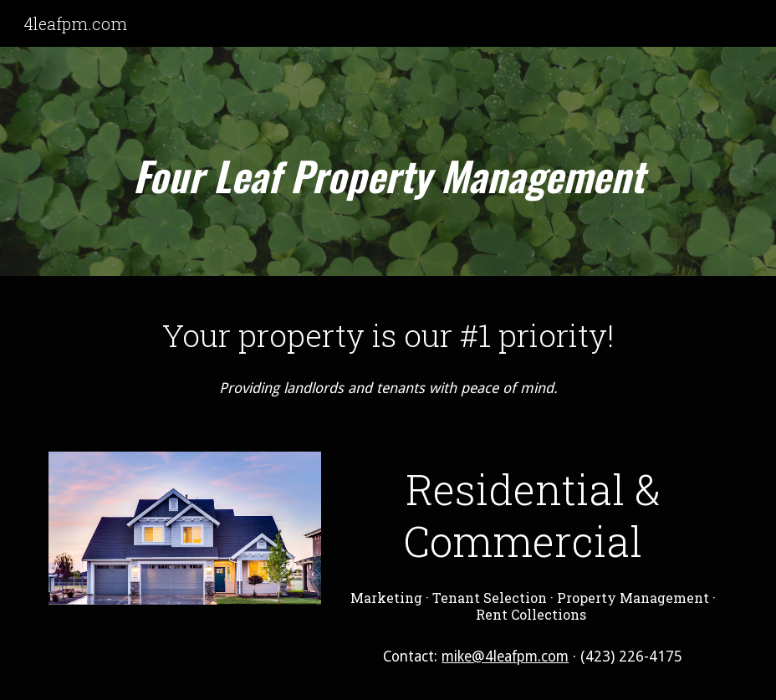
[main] (388, 166)
